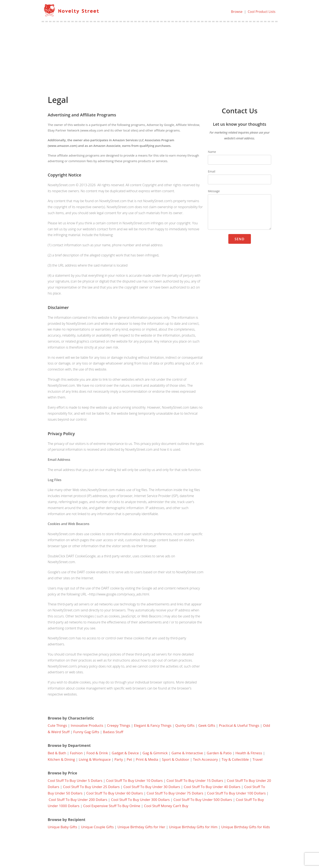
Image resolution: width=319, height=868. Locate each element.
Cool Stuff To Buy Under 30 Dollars (152, 787)
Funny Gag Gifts (86, 732)
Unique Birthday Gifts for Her (141, 827)
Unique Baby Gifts (63, 827)
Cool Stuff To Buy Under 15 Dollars (195, 780)
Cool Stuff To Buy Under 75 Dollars (175, 793)
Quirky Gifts (185, 725)
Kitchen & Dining (61, 759)
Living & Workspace (95, 759)
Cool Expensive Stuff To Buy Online (112, 806)
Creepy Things (119, 725)
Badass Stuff (113, 732)
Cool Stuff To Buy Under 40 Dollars (212, 787)
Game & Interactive (187, 753)
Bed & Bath (57, 753)
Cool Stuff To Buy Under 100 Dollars (236, 793)
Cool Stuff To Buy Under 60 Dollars (115, 793)
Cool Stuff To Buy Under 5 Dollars (75, 780)
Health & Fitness (249, 753)
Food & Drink (97, 753)
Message (214, 191)
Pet (129, 759)
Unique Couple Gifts (97, 827)
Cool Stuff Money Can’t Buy (166, 806)
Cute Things (57, 725)
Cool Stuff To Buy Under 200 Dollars (78, 800)
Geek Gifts (207, 725)
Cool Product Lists (262, 12)
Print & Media (147, 759)
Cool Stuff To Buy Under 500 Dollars (203, 800)
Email (212, 171)
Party (119, 759)
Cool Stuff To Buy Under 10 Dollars (134, 780)
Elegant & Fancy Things (153, 725)
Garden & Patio (219, 753)
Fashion (76, 753)
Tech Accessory (205, 759)
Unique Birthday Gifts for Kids (246, 827)
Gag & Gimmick (155, 753)
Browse (237, 12)
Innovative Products (87, 725)
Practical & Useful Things (239, 725)
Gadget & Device (125, 753)
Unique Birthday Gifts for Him (193, 827)
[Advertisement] (160, 53)
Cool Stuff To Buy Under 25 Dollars (91, 787)
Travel (258, 759)
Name (212, 152)
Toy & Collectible (235, 759)
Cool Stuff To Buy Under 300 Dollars (140, 800)
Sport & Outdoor (176, 759)
